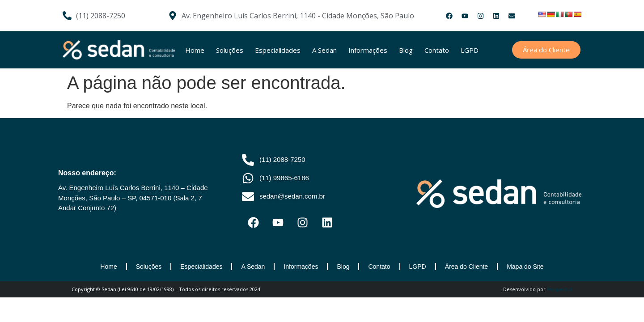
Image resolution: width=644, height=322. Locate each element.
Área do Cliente (467, 267)
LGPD (470, 50)
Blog (406, 50)
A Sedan (324, 50)
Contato (437, 50)
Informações (368, 50)
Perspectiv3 (560, 289)
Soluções (230, 50)
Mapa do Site (525, 267)
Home (195, 50)
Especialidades (278, 50)
